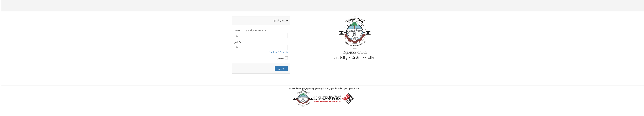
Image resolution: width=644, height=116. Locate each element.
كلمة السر (237, 42)
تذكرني (281, 58)
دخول (280, 68)
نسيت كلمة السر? (277, 52)
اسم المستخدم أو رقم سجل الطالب (249, 31)
